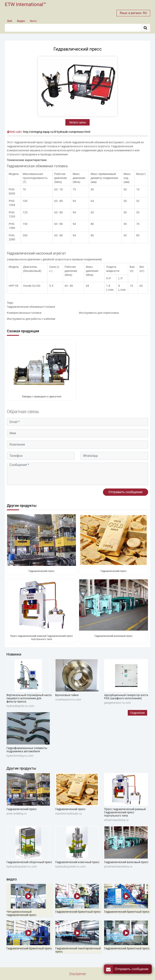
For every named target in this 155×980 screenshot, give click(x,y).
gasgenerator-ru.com (117, 703)
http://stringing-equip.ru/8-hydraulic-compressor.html (57, 132)
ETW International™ (26, 4)
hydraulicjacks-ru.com (20, 706)
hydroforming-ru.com (20, 756)
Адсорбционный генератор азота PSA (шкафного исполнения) (126, 697)
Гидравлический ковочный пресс (77, 862)
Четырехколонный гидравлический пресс (21, 913)
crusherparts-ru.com (68, 699)
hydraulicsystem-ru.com (22, 867)
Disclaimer (78, 974)
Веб (10, 21)
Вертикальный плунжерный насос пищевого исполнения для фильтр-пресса (29, 698)
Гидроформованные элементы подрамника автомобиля (27, 750)
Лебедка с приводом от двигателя (42, 397)
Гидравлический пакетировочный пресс (78, 950)
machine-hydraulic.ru (69, 814)
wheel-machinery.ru (116, 820)
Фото (33, 21)
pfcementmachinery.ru (118, 867)
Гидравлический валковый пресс (114, 636)
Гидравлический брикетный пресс (78, 912)
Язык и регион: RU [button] (133, 13)
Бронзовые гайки (67, 695)
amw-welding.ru (17, 814)
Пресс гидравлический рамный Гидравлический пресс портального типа (41, 638)
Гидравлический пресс (41, 571)
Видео (21, 21)
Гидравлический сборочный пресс (29, 862)
